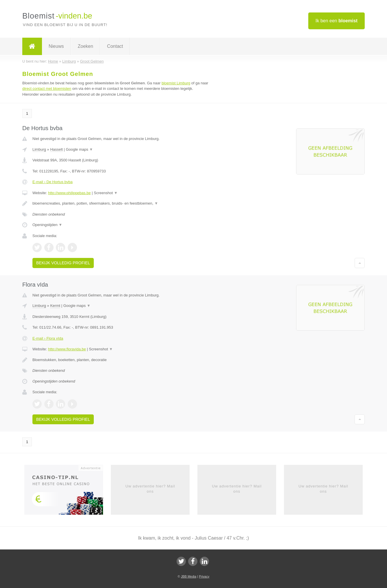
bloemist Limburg (176, 83)
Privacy (204, 576)
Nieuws (56, 46)
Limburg (39, 149)
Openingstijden (47, 225)
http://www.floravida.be (67, 349)
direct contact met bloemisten (47, 89)
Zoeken (85, 46)
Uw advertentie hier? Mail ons (150, 489)
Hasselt (56, 149)
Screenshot (106, 193)
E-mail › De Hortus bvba (53, 182)
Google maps (79, 149)
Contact (115, 46)
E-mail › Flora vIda (48, 338)
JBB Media (189, 576)
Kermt (55, 306)
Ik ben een (336, 21)
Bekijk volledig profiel (63, 263)
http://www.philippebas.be (69, 193)
